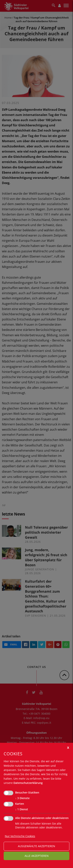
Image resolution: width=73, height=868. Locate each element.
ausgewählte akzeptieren (36, 846)
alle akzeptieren (37, 856)
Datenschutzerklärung (28, 783)
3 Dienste (22, 798)
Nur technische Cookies (20, 836)
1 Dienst (22, 809)
